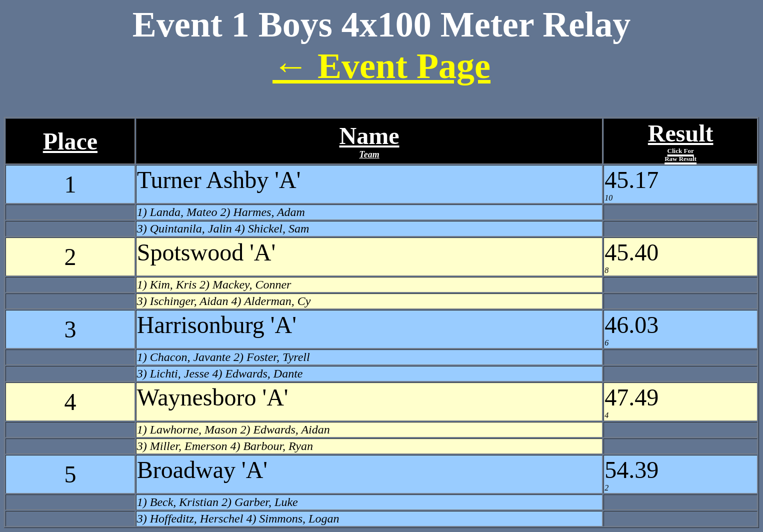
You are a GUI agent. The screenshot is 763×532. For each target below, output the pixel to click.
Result (681, 141)
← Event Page (381, 66)
